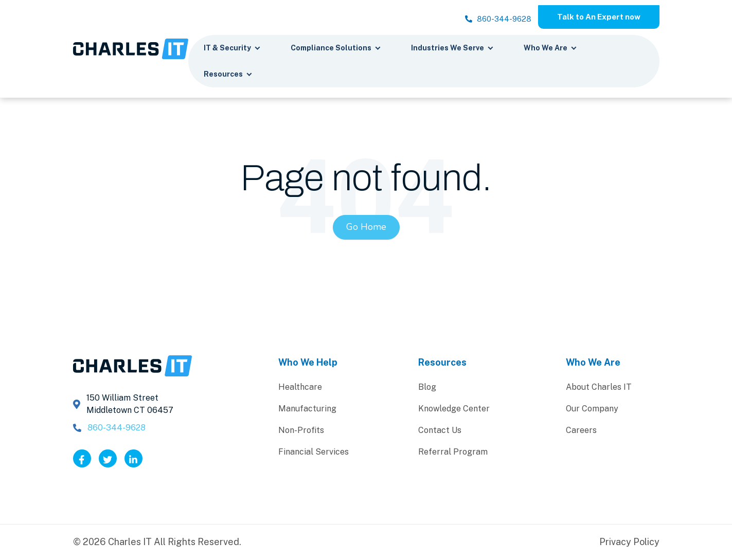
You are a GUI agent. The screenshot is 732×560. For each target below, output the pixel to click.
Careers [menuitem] (581, 431)
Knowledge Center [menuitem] (454, 410)
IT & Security (232, 49)
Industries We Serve (452, 49)
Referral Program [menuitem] (453, 453)
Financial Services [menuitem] (314, 453)
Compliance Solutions (336, 49)
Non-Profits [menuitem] (301, 431)
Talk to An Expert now (594, 17)
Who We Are (550, 49)
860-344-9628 (484, 21)
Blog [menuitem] (427, 388)
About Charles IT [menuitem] (599, 388)
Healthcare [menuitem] (300, 388)
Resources (228, 76)
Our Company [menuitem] (592, 410)
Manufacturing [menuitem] (307, 410)
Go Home (366, 228)
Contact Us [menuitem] (440, 431)
